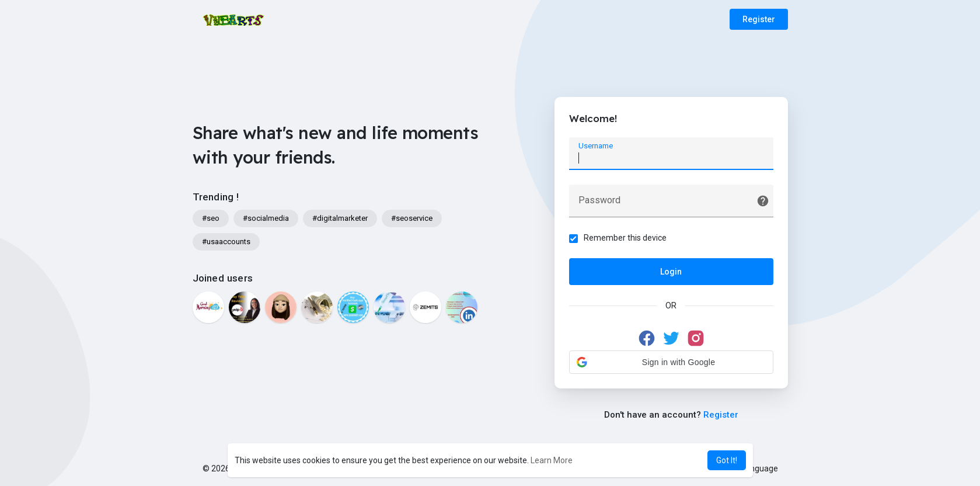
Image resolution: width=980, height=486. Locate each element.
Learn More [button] (552, 460)
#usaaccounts (226, 242)
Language (755, 468)
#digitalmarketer (340, 218)
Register (759, 19)
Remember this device (625, 238)
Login (671, 272)
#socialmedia (266, 218)
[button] (671, 362)
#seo (211, 218)
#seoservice (412, 218)
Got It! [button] (727, 460)
